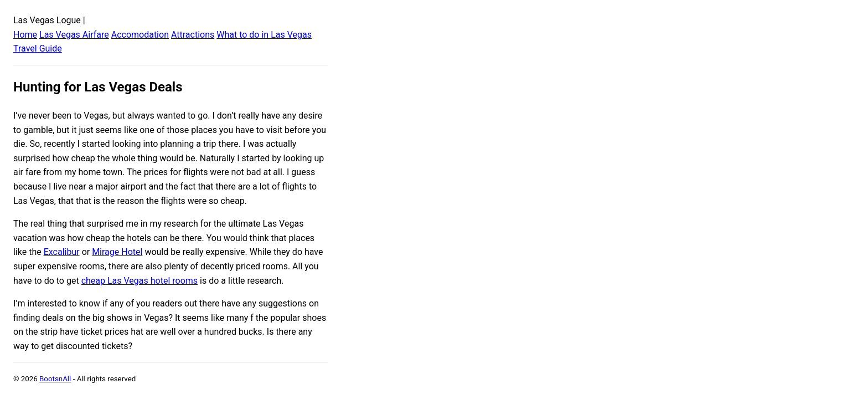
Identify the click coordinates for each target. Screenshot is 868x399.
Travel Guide (38, 48)
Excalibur (62, 252)
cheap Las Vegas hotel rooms (139, 281)
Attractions (193, 35)
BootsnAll (55, 379)
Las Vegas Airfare (74, 35)
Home (25, 35)
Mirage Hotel (117, 252)
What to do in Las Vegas (264, 35)
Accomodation (140, 35)
